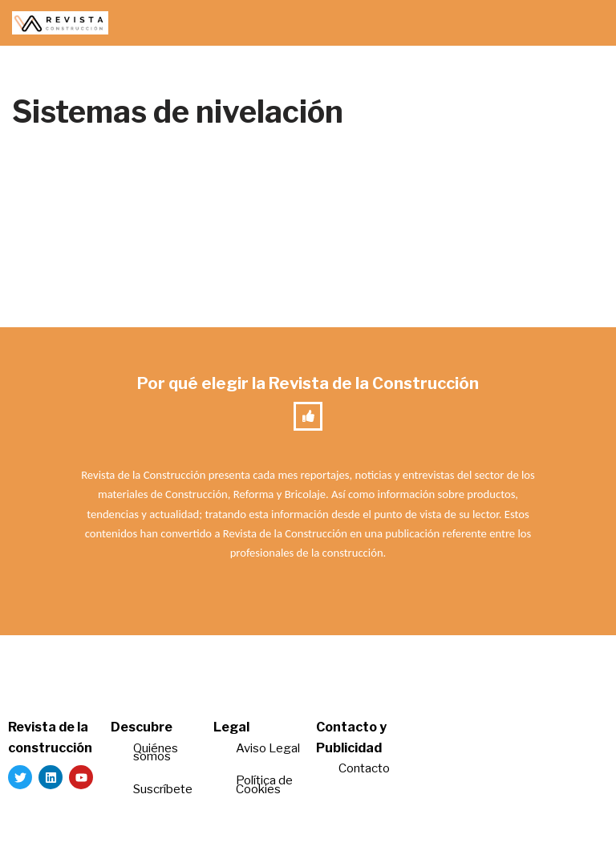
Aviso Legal (268, 748)
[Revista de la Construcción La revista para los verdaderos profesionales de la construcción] (60, 23)
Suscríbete (164, 789)
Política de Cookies (264, 785)
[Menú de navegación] (585, 23)
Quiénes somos (156, 753)
